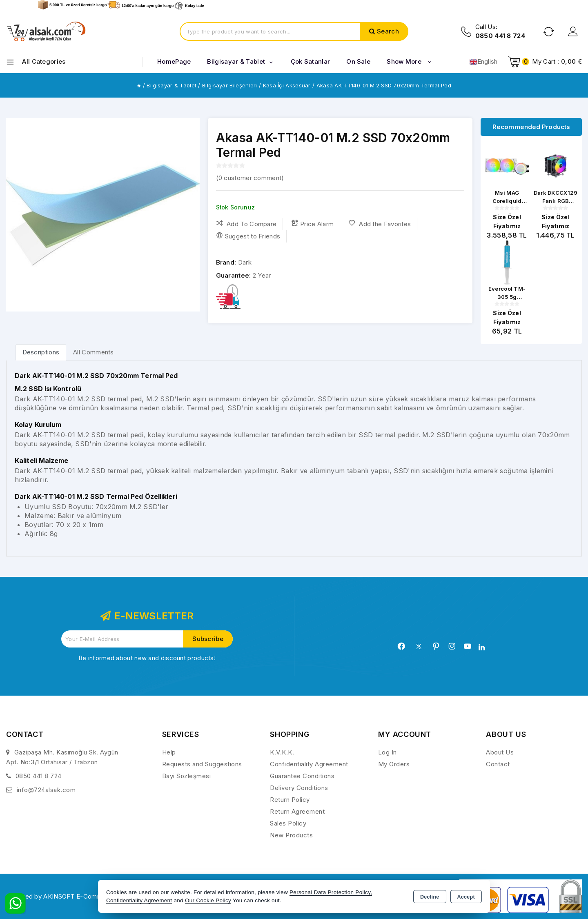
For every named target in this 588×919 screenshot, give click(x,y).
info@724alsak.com (46, 790)
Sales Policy (288, 823)
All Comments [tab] (94, 352)
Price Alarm (313, 224)
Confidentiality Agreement (309, 764)
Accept (466, 897)
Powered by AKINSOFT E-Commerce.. (63, 896)
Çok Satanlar (311, 61)
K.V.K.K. (282, 752)
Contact (498, 764)
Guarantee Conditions (302, 776)
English (484, 62)
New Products (291, 835)
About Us (500, 752)
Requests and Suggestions (202, 764)
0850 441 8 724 (39, 776)
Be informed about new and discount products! (147, 658)
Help (169, 752)
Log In (388, 752)
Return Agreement (297, 811)
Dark (245, 262)
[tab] (41, 352)
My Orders (394, 764)
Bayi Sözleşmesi (187, 776)
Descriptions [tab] (41, 352)
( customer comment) (250, 178)
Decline (430, 897)
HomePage (174, 61)
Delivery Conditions (299, 788)
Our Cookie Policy (208, 900)
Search (388, 31)
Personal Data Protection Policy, (331, 892)
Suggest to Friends (248, 236)
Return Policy (290, 800)
